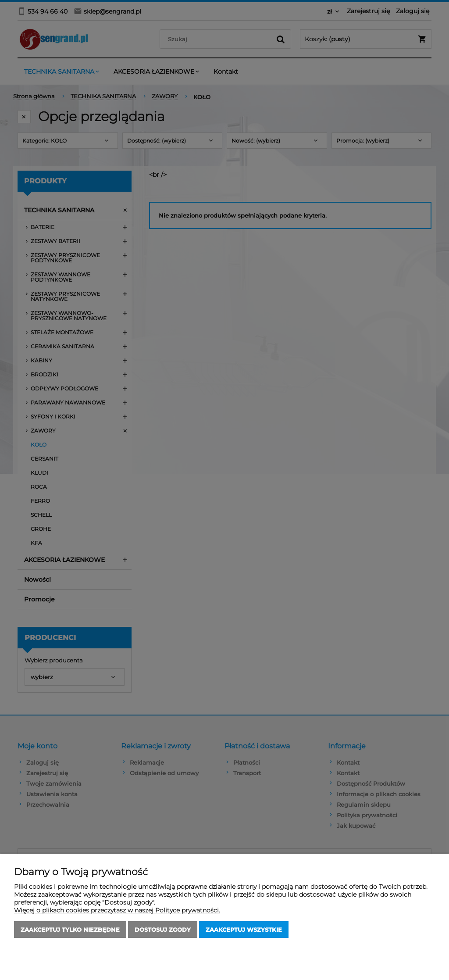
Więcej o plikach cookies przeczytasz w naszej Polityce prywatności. (117, 910)
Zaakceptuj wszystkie (244, 930)
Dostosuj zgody (163, 930)
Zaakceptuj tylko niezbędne (70, 930)
